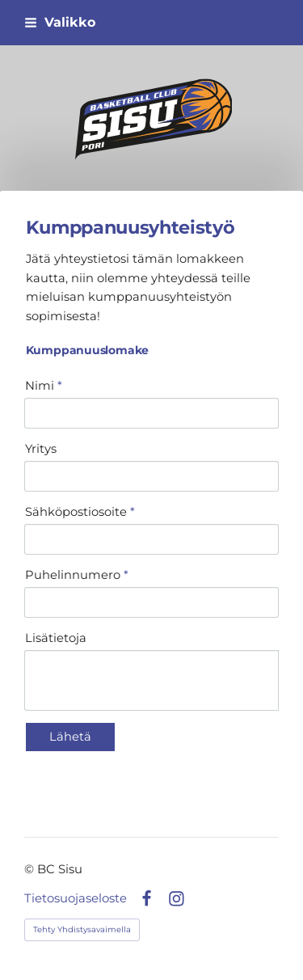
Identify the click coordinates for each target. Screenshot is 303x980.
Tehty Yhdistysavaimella (82, 929)
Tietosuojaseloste (76, 899)
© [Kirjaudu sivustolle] (31, 869)
